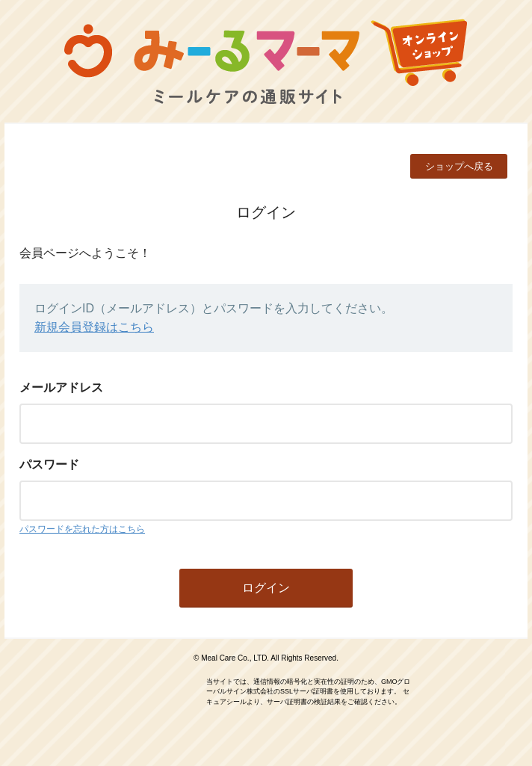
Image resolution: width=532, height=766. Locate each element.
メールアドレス (61, 387)
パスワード (49, 464)
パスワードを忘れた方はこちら (82, 529)
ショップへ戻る (459, 166)
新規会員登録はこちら (94, 327)
